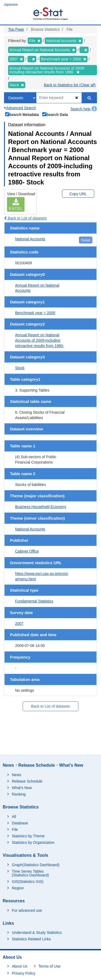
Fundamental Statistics (34, 601)
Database (20, 823)
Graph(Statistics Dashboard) (36, 865)
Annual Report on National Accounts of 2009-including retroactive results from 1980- (40, 340)
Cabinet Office (27, 551)
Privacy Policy (24, 973)
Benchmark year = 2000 (35, 313)
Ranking (19, 794)
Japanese (11, 5)
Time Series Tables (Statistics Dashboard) (30, 873)
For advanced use (27, 910)
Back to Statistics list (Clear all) (70, 85)
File (15, 830)
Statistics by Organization (33, 842)
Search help (84, 109)
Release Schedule (27, 781)
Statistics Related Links (31, 939)
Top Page (16, 29)
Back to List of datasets (25, 218)
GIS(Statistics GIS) (28, 882)
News (17, 775)
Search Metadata (22, 114)
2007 (19, 623)
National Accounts (30, 239)
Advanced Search (20, 108)
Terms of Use (50, 966)
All (14, 817)
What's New (22, 788)
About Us (20, 966)
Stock (20, 368)
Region (18, 888)
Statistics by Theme (28, 836)
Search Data (55, 114)
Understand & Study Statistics (37, 933)
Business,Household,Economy (41, 507)
